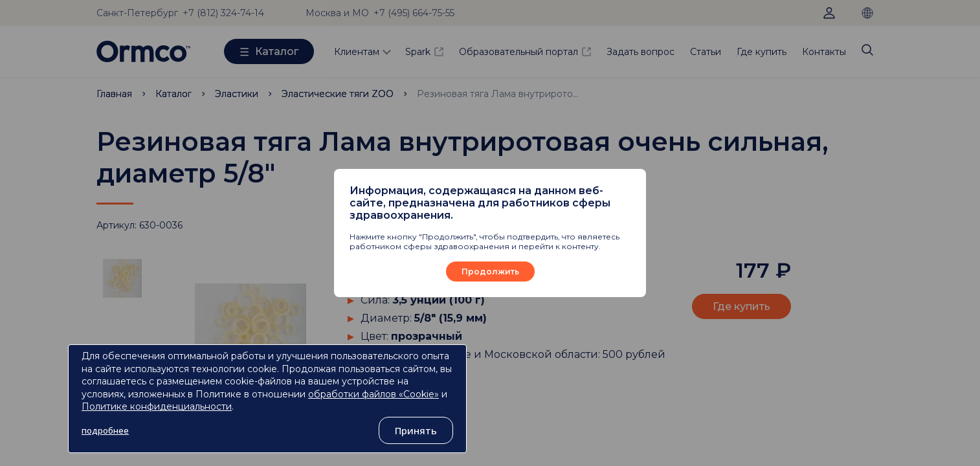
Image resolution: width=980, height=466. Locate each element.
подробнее (105, 430)
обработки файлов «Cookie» (373, 394)
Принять (416, 430)
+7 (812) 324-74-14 (223, 13)
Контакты (824, 52)
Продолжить (490, 272)
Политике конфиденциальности (157, 406)
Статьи (706, 52)
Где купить (762, 52)
